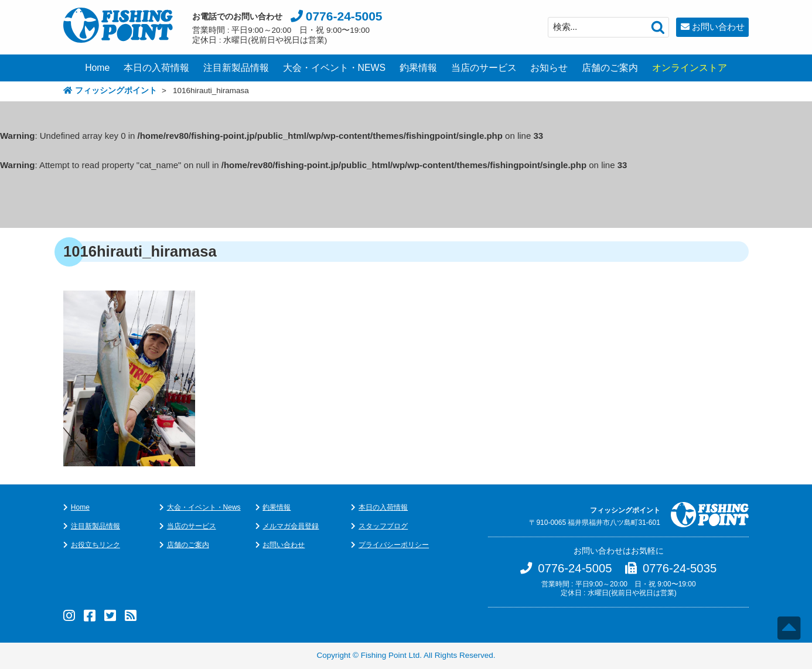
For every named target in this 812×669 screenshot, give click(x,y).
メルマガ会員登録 (291, 526)
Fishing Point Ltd (390, 655)
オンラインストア (690, 68)
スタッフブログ (383, 526)
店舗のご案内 (610, 68)
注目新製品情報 (236, 68)
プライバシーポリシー (394, 545)
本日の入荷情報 (156, 68)
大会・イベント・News (204, 507)
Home (97, 68)
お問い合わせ (718, 27)
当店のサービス (484, 68)
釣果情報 (418, 68)
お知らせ (549, 68)
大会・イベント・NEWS (335, 68)
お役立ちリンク (95, 545)
